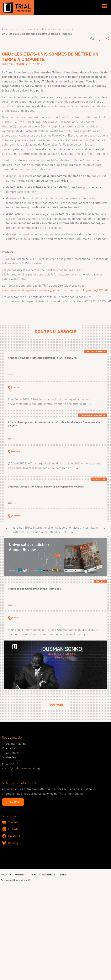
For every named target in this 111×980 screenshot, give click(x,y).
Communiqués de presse (56, 29)
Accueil (6, 29)
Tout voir (55, 705)
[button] (7, 529)
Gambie (16, 618)
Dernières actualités (26, 29)
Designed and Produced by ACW (16, 880)
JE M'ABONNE (13, 802)
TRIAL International (17, 875)
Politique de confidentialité (43, 875)
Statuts (63, 875)
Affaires (100, 582)
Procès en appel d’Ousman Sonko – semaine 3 (35, 589)
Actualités (99, 479)
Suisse (16, 387)
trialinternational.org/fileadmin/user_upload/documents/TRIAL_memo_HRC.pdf (55, 290)
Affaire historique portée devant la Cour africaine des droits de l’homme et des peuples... (54, 424)
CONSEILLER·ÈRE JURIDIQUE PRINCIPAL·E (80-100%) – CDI (43, 358)
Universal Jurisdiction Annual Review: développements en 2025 (46, 486)
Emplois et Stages (95, 351)
